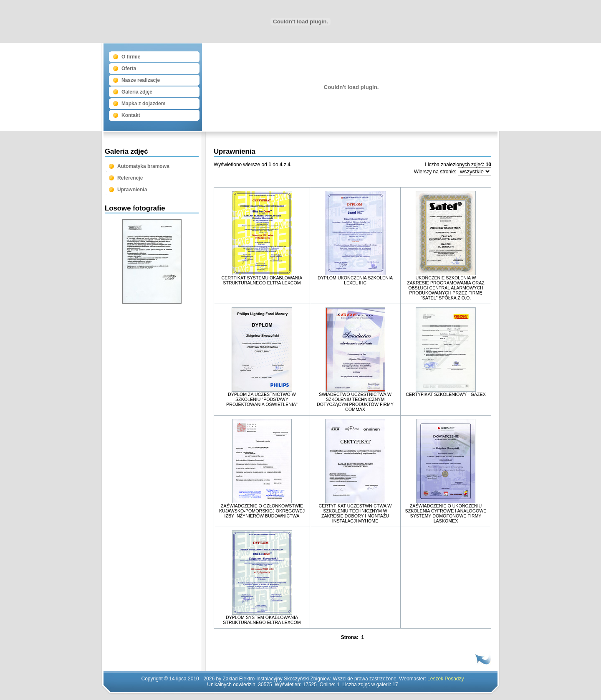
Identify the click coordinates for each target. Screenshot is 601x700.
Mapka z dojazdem (143, 104)
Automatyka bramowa (143, 166)
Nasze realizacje (141, 80)
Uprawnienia (132, 190)
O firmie (131, 57)
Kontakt (131, 115)
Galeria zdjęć (137, 92)
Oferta (129, 68)
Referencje (130, 178)
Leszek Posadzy (446, 679)
